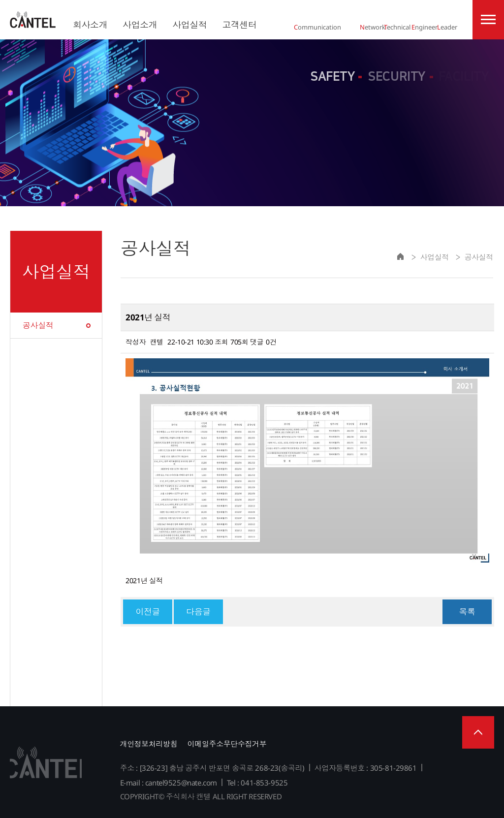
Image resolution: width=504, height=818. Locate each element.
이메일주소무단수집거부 (227, 744)
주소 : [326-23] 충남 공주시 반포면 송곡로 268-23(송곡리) (212, 768)
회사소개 (90, 25)
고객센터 (239, 25)
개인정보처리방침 (149, 744)
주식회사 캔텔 (33, 20)
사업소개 (140, 25)
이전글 (148, 612)
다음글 (198, 612)
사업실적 (189, 25)
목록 (467, 612)
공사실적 (38, 325)
